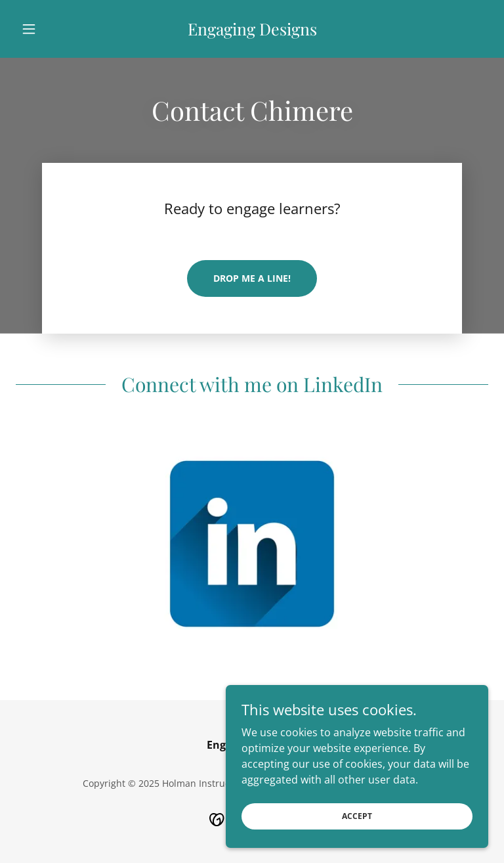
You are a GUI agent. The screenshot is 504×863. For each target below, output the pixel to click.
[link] (252, 32)
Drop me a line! (252, 278)
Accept (357, 834)
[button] (51, 29)
